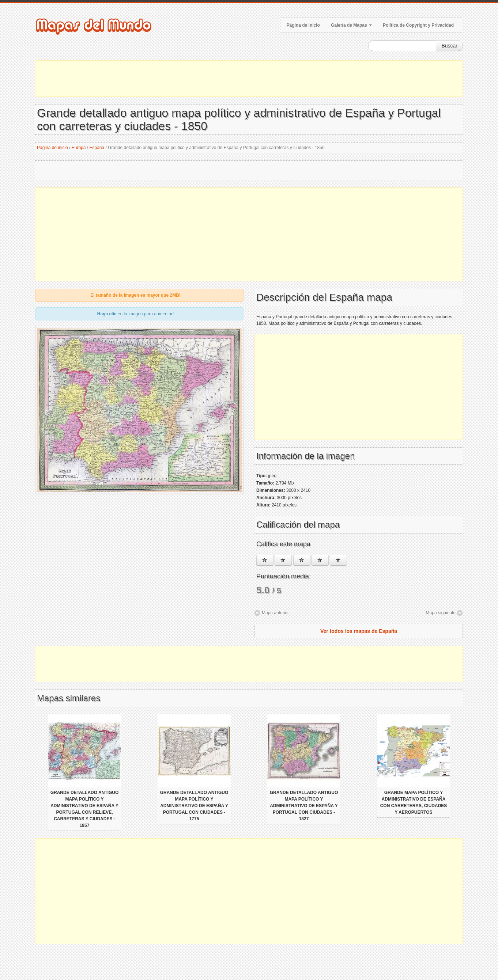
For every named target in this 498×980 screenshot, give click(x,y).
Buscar (449, 46)
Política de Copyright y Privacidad (418, 25)
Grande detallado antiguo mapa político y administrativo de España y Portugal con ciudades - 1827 (304, 806)
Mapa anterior (275, 613)
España (97, 148)
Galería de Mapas (351, 25)
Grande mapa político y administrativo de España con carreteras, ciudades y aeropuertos (414, 802)
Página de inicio (303, 25)
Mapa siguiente (441, 613)
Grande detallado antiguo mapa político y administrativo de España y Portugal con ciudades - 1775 (194, 806)
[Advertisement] (249, 79)
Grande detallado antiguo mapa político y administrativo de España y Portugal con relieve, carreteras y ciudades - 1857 (85, 809)
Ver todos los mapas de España (359, 631)
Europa (79, 148)
